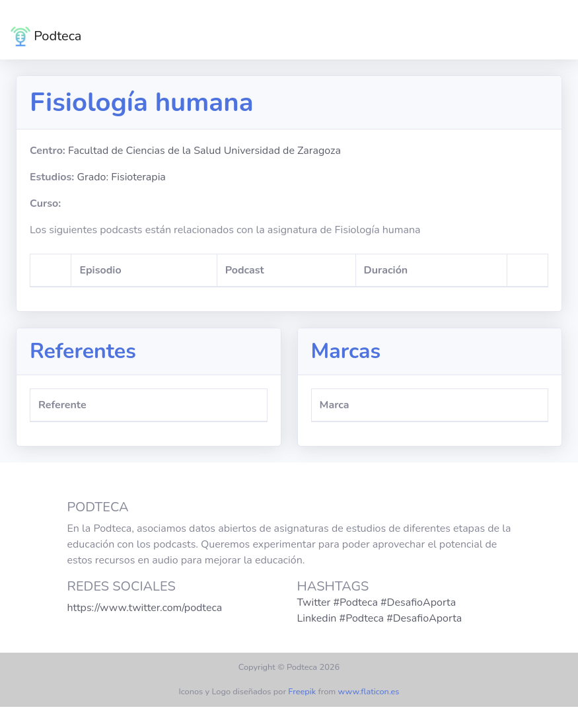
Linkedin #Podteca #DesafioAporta (380, 618)
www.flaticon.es (369, 692)
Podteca (46, 36)
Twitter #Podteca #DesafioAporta (377, 602)
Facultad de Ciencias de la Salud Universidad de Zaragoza (204, 151)
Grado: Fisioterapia (121, 177)
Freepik (302, 692)
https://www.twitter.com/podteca (145, 608)
